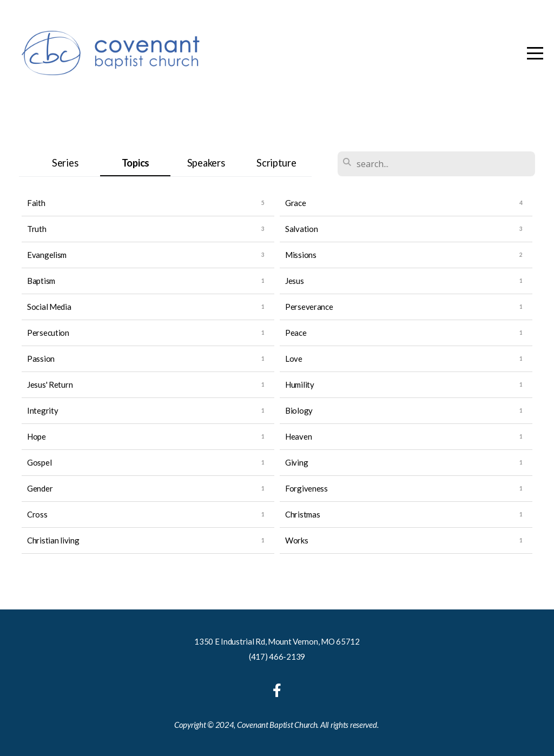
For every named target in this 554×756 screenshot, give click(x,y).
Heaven (298, 436)
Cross (37, 514)
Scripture (276, 163)
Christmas (302, 514)
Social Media (49, 307)
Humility (300, 384)
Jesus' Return (50, 384)
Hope (37, 436)
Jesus (295, 281)
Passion (41, 359)
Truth (37, 229)
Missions (301, 255)
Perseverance (309, 307)
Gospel (39, 462)
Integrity (42, 410)
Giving (296, 462)
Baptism (41, 281)
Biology (299, 410)
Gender (40, 488)
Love (294, 359)
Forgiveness (306, 488)
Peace (296, 333)
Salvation (301, 229)
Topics (136, 163)
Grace (296, 203)
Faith (36, 203)
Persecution (48, 333)
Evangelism (47, 255)
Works (297, 540)
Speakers (206, 163)
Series (65, 163)
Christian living (53, 540)
